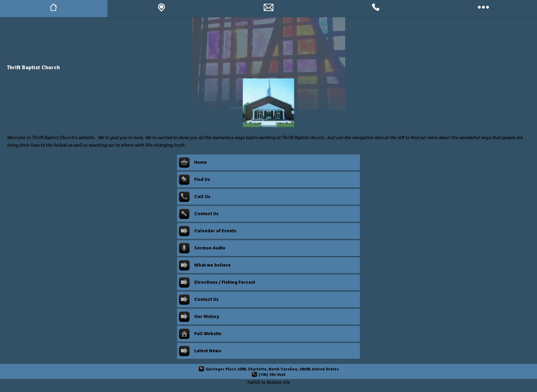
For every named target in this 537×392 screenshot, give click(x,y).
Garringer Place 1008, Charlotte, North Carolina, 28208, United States (272, 369)
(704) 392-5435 (272, 375)
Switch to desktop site (269, 382)
